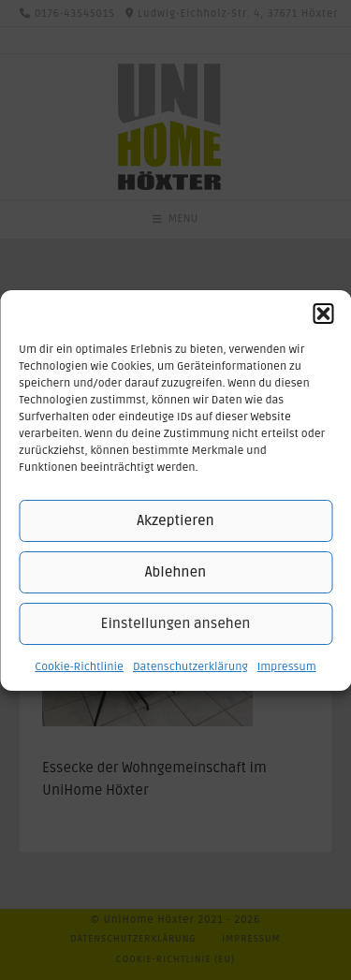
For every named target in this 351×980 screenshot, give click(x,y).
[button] (323, 314)
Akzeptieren (175, 520)
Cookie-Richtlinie (79, 667)
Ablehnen (175, 572)
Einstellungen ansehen (176, 623)
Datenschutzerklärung (190, 667)
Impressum (287, 667)
